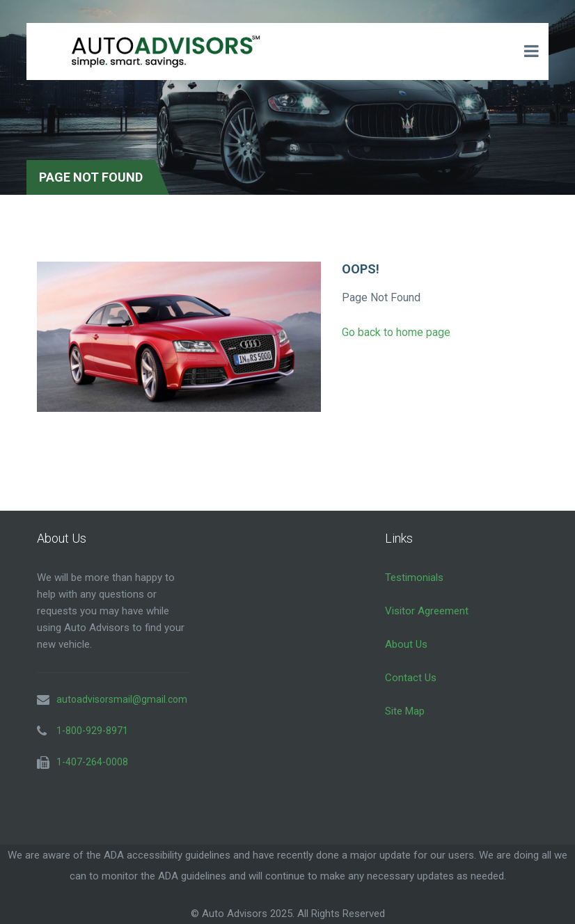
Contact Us (411, 678)
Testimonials (414, 577)
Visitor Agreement (427, 611)
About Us (406, 644)
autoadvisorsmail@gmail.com (122, 699)
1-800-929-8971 (92, 731)
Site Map (405, 711)
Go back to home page (396, 332)
